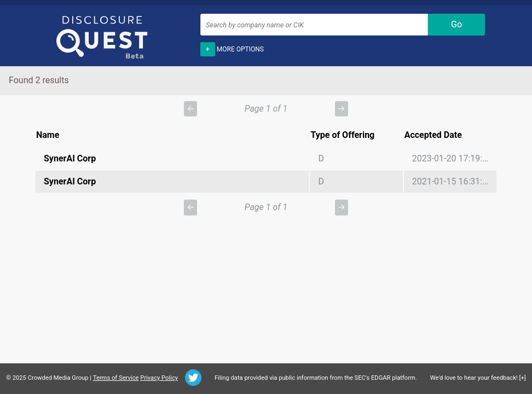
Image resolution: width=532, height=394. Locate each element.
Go (456, 24)
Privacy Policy (159, 378)
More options (232, 48)
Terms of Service (116, 378)
